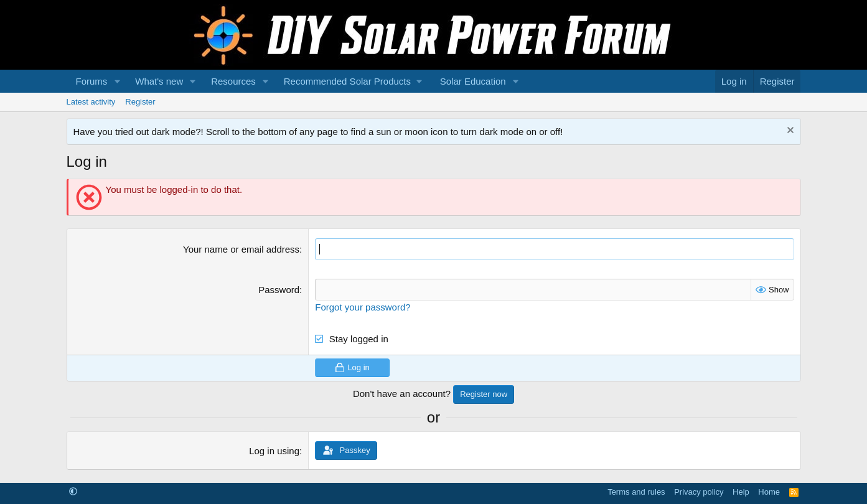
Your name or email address (241, 249)
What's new (159, 81)
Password (279, 290)
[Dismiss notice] (789, 132)
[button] (117, 81)
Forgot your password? (363, 307)
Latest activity (91, 102)
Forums (92, 81)
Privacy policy (699, 492)
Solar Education (473, 81)
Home (769, 492)
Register (140, 102)
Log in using (274, 451)
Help (741, 492)
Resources (233, 81)
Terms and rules (636, 492)
